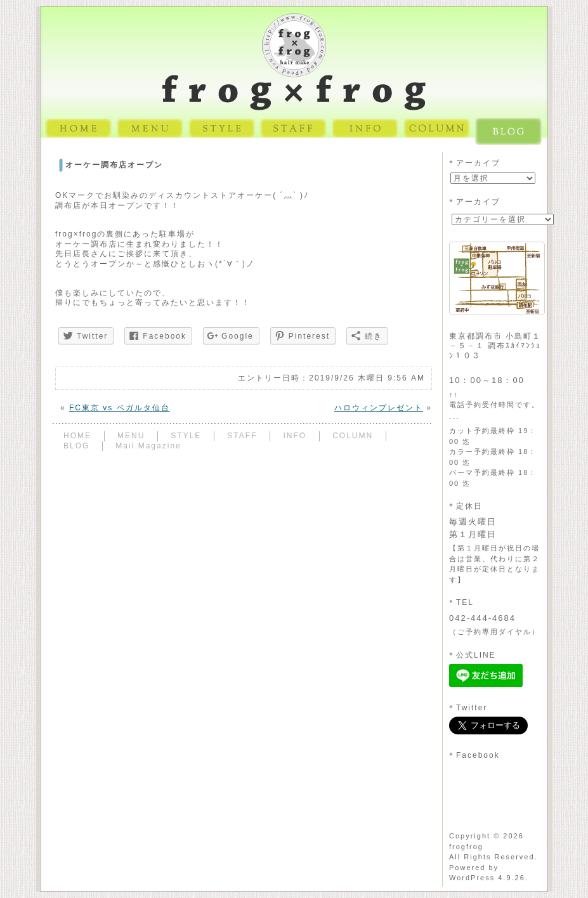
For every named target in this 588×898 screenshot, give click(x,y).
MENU (131, 436)
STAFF (242, 436)
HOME (77, 436)
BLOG (76, 446)
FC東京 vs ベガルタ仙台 (120, 408)
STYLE (186, 436)
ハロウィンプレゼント (379, 408)
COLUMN (353, 436)
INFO (295, 436)
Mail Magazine (148, 446)
